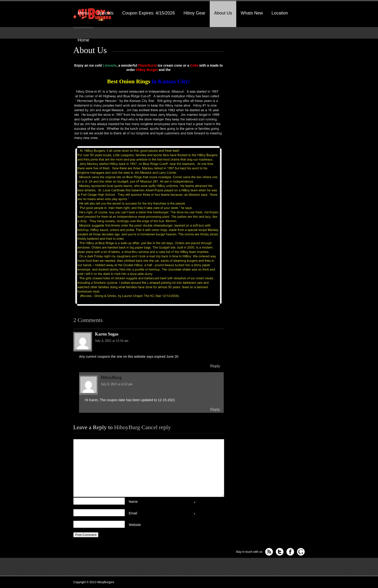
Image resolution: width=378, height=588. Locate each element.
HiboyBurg (127, 427)
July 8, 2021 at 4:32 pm (117, 384)
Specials (105, 13)
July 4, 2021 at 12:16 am (112, 341)
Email (153, 512)
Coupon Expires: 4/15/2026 (148, 13)
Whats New (252, 13)
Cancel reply (156, 427)
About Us (223, 13)
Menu (83, 13)
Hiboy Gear (194, 13)
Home (83, 40)
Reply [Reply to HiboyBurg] (215, 409)
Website (135, 525)
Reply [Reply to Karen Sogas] (215, 366)
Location (280, 13)
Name (153, 500)
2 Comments (88, 320)
